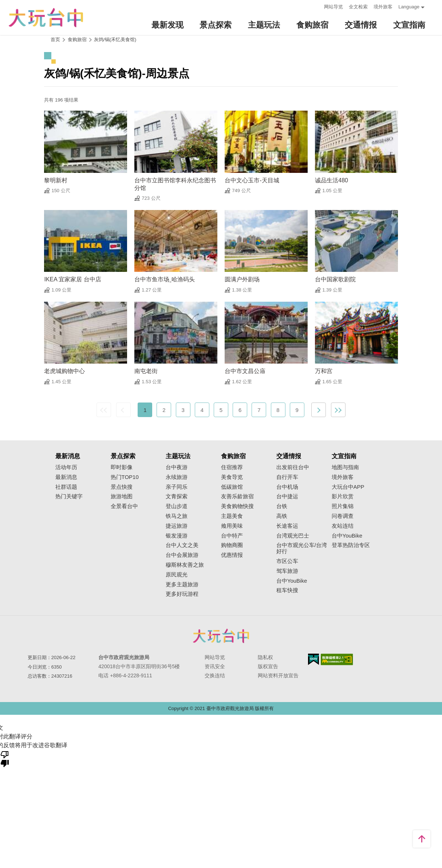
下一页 (319, 410)
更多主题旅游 (182, 584)
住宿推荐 (232, 467)
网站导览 (334, 7)
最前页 (104, 410)
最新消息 (66, 477)
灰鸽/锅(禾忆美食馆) (115, 39)
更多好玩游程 (182, 594)
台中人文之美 (182, 545)
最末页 (338, 410)
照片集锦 (343, 506)
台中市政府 (221, 636)
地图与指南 (345, 467)
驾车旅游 (287, 571)
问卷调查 (343, 516)
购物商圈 (232, 545)
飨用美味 (232, 526)
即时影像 (122, 467)
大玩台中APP (348, 487)
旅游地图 (122, 496)
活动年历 (66, 467)
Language (409, 7)
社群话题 (66, 487)
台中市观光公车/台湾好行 (302, 548)
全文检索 (358, 7)
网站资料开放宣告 (278, 675)
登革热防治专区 (351, 545)
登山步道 (177, 506)
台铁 (282, 506)
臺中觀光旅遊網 (46, 18)
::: (316, 6)
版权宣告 (268, 666)
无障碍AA (337, 659)
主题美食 (232, 516)
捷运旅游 (177, 526)
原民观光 (177, 575)
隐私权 (265, 657)
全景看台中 (124, 506)
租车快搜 (287, 590)
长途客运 (287, 526)
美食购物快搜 (237, 506)
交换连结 (215, 675)
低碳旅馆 (232, 487)
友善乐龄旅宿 (237, 496)
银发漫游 (177, 536)
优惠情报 (232, 555)
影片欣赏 (343, 496)
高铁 (282, 516)
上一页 (123, 410)
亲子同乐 (177, 487)
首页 (55, 39)
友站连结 (343, 526)
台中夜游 (177, 467)
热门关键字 (69, 496)
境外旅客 (383, 7)
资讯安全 (215, 666)
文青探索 (177, 496)
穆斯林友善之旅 (185, 565)
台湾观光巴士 (293, 536)
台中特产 (232, 536)
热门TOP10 (125, 477)
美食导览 (232, 477)
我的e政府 (313, 659)
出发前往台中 (293, 467)
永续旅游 (177, 477)
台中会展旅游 (182, 555)
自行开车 (287, 477)
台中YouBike (292, 581)
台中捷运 (287, 496)
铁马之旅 (177, 516)
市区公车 (287, 561)
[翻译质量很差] (5, 758)
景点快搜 (122, 487)
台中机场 (287, 487)
